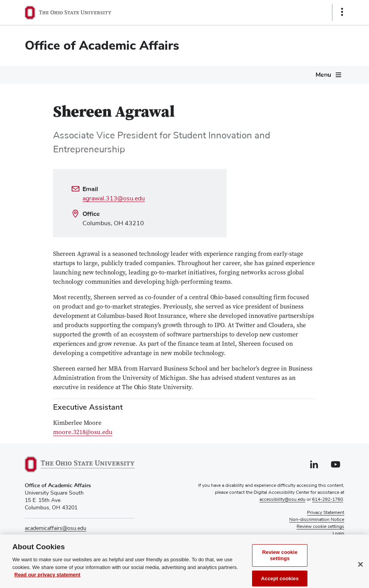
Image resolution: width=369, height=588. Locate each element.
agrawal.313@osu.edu (114, 198)
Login (338, 534)
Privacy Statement (326, 513)
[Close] (360, 571)
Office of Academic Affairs (102, 46)
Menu (323, 75)
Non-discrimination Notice (317, 520)
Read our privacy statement (47, 581)
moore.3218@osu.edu (83, 433)
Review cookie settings (280, 562)
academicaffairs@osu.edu (56, 528)
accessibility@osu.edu (282, 500)
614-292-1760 (328, 500)
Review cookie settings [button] (320, 527)
